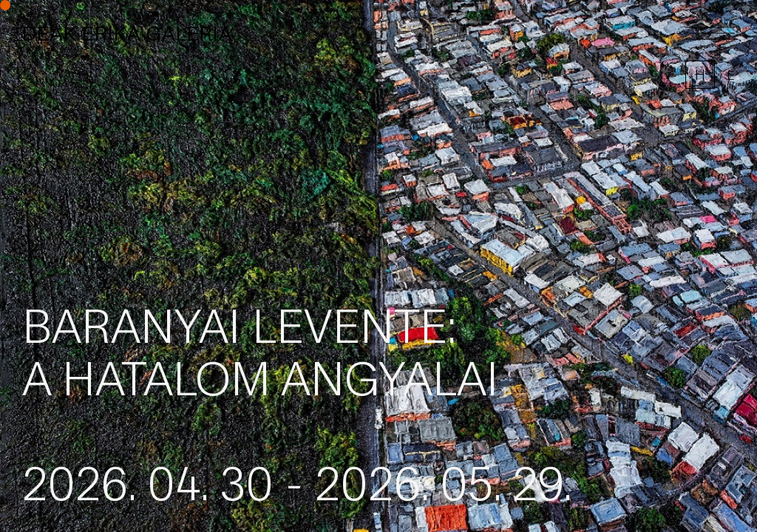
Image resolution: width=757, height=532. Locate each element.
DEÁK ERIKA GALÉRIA (128, 33)
